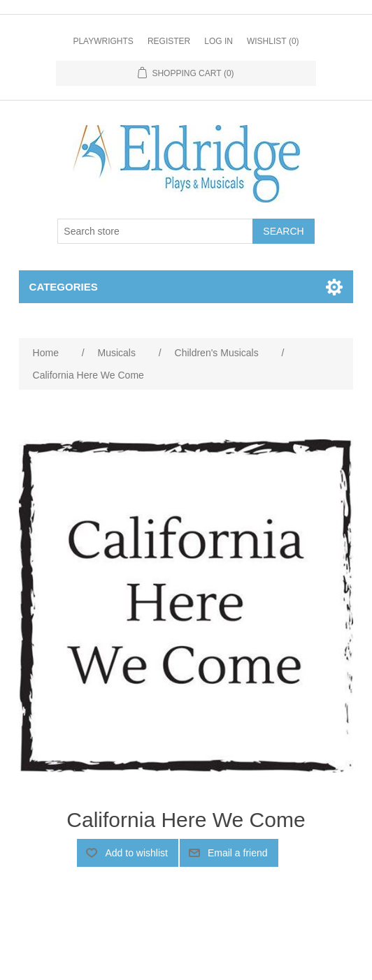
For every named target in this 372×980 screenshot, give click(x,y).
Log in (219, 41)
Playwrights (103, 41)
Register (169, 41)
